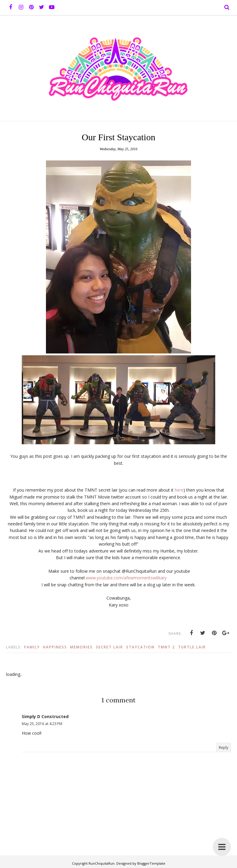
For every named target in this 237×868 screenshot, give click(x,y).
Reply (224, 748)
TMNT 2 (166, 647)
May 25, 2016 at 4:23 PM (42, 724)
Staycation (140, 647)
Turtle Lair (192, 647)
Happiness (55, 647)
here (179, 490)
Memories (81, 647)
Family (32, 647)
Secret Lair (109, 647)
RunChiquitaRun (102, 863)
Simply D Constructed (45, 716)
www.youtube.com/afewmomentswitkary (126, 578)
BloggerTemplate (151, 863)
